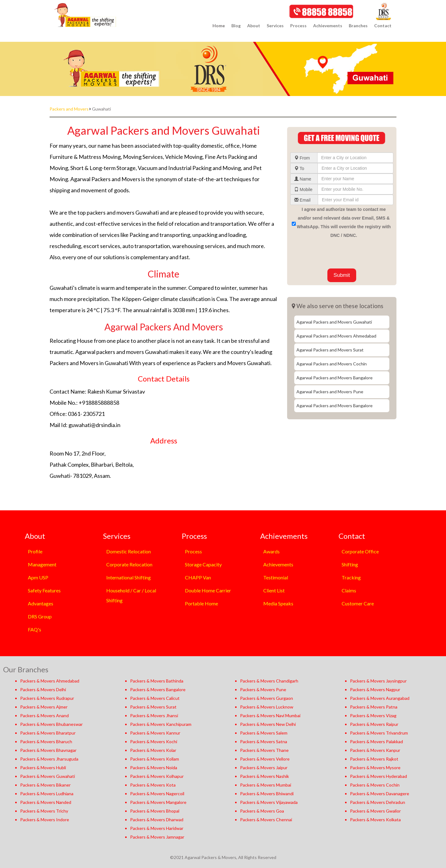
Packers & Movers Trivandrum (379, 733)
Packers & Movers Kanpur (375, 750)
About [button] (254, 26)
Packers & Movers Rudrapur (47, 698)
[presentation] (337, 253)
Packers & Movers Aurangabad (380, 698)
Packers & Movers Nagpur (375, 689)
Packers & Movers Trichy (44, 811)
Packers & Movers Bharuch (46, 742)
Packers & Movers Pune (263, 689)
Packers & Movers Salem (264, 733)
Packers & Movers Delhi (43, 689)
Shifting (350, 564)
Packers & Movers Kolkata (375, 820)
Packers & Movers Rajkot (374, 759)
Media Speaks (278, 603)
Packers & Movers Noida (154, 768)
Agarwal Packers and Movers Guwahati (334, 322)
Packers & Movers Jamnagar (157, 837)
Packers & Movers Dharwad (157, 820)
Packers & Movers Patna (374, 707)
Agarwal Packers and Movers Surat (330, 350)
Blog (236, 26)
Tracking (351, 577)
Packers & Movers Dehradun (378, 802)
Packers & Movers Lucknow (267, 707)
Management (42, 564)
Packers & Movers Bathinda (157, 681)
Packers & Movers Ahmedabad (50, 681)
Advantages (41, 603)
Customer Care (358, 603)
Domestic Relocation (129, 551)
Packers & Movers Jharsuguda (49, 759)
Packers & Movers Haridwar (157, 828)
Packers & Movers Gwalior (375, 811)
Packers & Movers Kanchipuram (161, 724)
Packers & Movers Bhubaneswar (51, 724)
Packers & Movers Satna (264, 742)
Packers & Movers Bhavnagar (48, 750)
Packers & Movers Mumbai (266, 785)
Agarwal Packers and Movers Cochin (332, 364)
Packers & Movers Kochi (154, 742)
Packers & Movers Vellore (265, 759)
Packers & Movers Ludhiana (47, 794)
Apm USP (38, 577)
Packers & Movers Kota (153, 785)
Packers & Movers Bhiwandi (267, 794)
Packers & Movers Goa (262, 811)
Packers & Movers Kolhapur (157, 776)
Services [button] (275, 26)
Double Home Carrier (208, 590)
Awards (271, 551)
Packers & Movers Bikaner (45, 785)
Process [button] (298, 26)
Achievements (278, 564)
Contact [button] (383, 26)
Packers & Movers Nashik (265, 776)
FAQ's (35, 629)
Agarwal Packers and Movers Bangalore (334, 378)
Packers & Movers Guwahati (48, 776)
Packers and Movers (69, 109)
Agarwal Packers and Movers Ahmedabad (336, 336)
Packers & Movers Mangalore (158, 802)
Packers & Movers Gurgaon (267, 698)
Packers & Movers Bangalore (158, 689)
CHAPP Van (198, 577)
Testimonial (276, 577)
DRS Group (40, 616)
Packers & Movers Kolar (153, 750)
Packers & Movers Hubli (43, 768)
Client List (274, 590)
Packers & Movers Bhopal (155, 811)
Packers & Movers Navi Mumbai (270, 715)
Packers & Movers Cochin (375, 785)
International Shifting (129, 577)
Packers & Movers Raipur (374, 724)
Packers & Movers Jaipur (264, 768)
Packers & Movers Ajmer (44, 707)
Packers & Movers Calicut (155, 698)
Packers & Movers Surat (153, 707)
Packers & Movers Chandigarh (269, 681)
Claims (349, 590)
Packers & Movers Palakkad (376, 742)
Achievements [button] (328, 26)
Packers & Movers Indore (45, 820)
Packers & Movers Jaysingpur (378, 681)
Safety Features (44, 590)
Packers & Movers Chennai (266, 820)
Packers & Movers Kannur (155, 733)
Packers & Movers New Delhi (268, 724)
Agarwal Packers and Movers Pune (330, 392)
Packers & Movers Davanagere (380, 794)
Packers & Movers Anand (44, 715)
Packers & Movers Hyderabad (378, 776)
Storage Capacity (203, 564)
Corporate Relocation (129, 564)
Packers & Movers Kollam (155, 759)
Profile (35, 551)
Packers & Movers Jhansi (154, 715)
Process (193, 551)
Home (219, 26)
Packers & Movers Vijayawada (269, 802)
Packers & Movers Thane (264, 750)
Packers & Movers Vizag (373, 715)
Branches (358, 26)
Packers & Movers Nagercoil (157, 794)
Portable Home (201, 603)
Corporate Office (360, 551)
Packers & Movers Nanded (46, 802)
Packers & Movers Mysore (375, 768)
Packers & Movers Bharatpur (48, 733)
